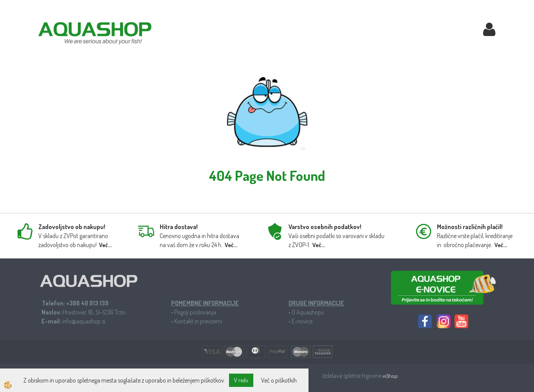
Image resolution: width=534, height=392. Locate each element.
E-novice (302, 321)
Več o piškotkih (279, 380)
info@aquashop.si (84, 321)
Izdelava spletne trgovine (353, 376)
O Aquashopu (308, 312)
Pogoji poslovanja (195, 312)
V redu (241, 380)
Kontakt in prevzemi (198, 321)
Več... (105, 245)
